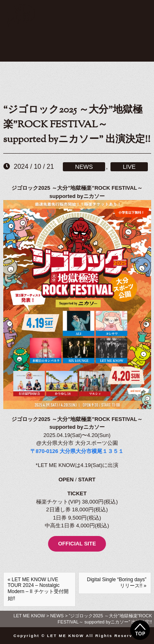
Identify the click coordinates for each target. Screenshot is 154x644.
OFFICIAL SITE (77, 544)
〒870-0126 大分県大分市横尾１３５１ (77, 451)
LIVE (129, 167)
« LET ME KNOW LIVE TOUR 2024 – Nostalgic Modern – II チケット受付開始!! (38, 589)
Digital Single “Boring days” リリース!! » (117, 583)
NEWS (84, 167)
